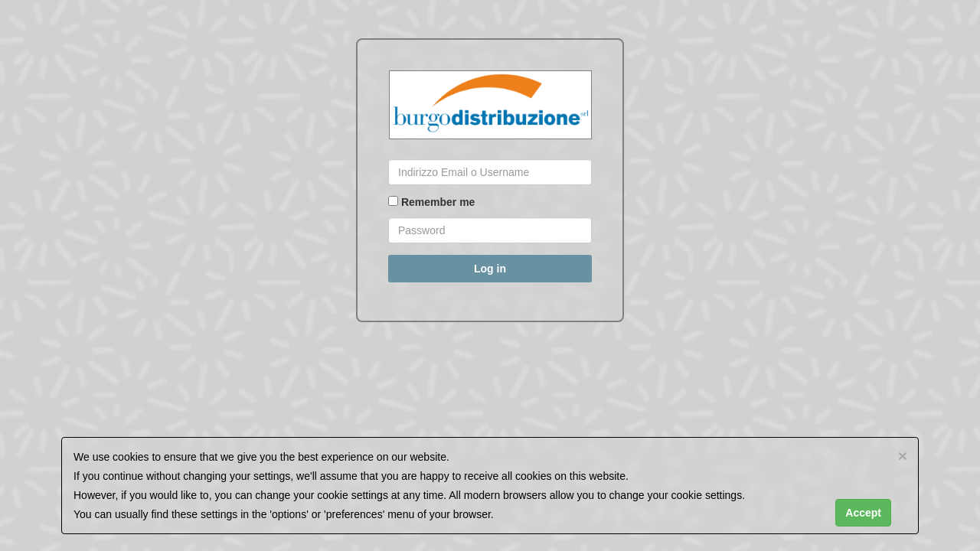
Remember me (431, 202)
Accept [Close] (863, 513)
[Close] (903, 456)
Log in (490, 269)
